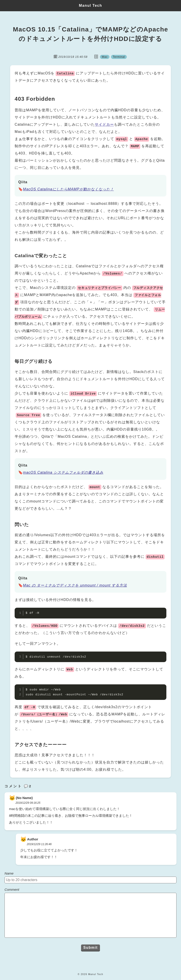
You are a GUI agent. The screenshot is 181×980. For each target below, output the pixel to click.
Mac (104, 57)
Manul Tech (91, 6)
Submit (90, 948)
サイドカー (104, 124)
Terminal (119, 57)
